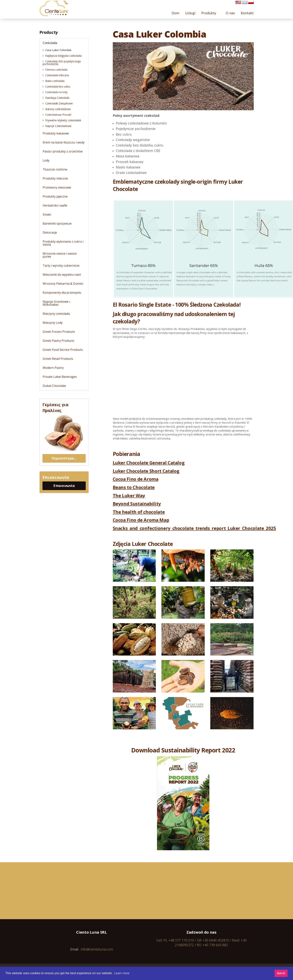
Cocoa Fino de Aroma (136, 479)
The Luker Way (129, 495)
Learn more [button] (122, 973)
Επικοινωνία (64, 486)
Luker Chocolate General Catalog (149, 463)
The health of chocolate (139, 512)
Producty (49, 32)
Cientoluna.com (55, 9)
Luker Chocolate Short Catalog (146, 471)
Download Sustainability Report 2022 (183, 750)
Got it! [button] (281, 973)
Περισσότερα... (64, 458)
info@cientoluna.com (97, 949)
